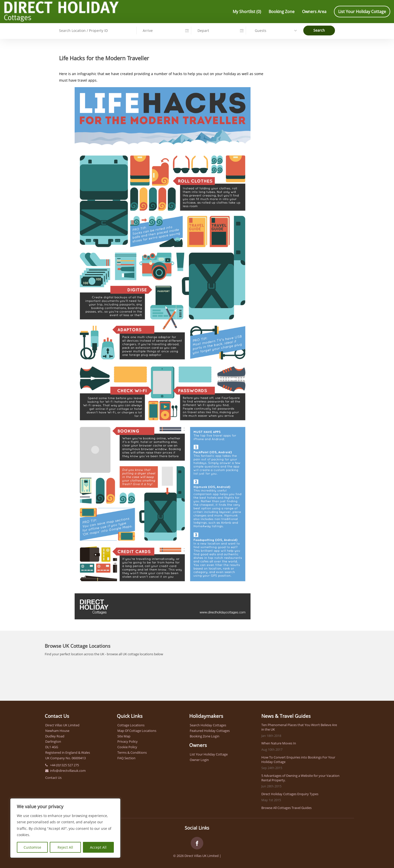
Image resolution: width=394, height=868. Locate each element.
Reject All (65, 847)
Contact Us (53, 778)
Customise (32, 847)
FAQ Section (126, 758)
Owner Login (199, 760)
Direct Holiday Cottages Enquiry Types (290, 794)
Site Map (124, 736)
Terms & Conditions (132, 752)
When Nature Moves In (279, 743)
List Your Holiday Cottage (362, 12)
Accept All (98, 847)
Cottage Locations (131, 725)
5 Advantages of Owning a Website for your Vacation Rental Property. (300, 778)
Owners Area (314, 12)
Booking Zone (282, 12)
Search (319, 30)
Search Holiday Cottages (208, 725)
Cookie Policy (127, 747)
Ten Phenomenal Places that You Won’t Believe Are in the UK (299, 727)
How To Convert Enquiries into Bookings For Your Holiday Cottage (298, 759)
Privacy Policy (128, 741)
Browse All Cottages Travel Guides (286, 808)
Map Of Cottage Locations (137, 731)
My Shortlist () (247, 12)
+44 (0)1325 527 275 (64, 765)
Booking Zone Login (205, 736)
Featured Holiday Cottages (210, 731)
